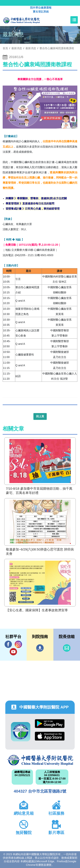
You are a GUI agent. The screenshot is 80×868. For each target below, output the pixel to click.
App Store (50, 736)
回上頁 (40, 416)
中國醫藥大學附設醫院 (40, 760)
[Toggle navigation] (74, 20)
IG (18, 644)
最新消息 (31, 48)
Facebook (8, 644)
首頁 (5, 48)
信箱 (67, 648)
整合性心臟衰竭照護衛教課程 (57, 48)
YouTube (13, 652)
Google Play (50, 724)
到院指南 (40, 648)
